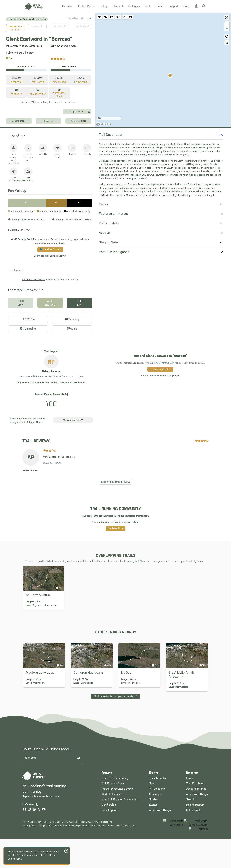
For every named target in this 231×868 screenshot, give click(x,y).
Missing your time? (73, 471)
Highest (81, 82)
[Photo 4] (34, 156)
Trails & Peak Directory (115, 829)
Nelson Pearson (51, 423)
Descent (59, 82)
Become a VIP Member (33, 331)
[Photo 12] (68, 156)
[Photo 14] (76, 156)
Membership (109, 856)
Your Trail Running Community (120, 851)
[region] (163, 96)
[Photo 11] (63, 156)
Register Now (115, 580)
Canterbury (35, 46)
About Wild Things (160, 861)
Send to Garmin (50, 301)
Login (190, 829)
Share (48, 172)
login (116, 573)
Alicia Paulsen (31, 521)
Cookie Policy (15, 859)
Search (190, 851)
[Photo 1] (21, 156)
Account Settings (196, 840)
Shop (152, 835)
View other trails (78, 172)
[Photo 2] (25, 156)
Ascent (38, 82)
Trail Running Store (113, 835)
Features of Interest (113, 265)
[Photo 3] (29, 156)
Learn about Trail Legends (72, 434)
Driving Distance (38, 94)
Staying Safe (108, 294)
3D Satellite (28, 380)
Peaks (103, 256)
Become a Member (160, 421)
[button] (67, 6)
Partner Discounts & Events (118, 840)
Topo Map (72, 371)
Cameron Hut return (88, 724)
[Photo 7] (46, 156)
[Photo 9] (55, 156)
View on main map (65, 46)
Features (107, 824)
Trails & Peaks (157, 829)
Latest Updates (110, 861)
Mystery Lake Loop (40, 724)
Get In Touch (193, 861)
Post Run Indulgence (114, 303)
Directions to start (59, 95)
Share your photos (78, 162)
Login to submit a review (116, 533)
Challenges (156, 845)
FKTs (140, 612)
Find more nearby (115, 747)
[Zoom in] (227, 24)
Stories (153, 851)
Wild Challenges (111, 845)
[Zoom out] (227, 29)
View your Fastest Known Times (26, 474)
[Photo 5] (38, 156)
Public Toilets (109, 275)
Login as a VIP (24, 434)
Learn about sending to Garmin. (50, 307)
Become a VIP (28, 102)
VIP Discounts (157, 840)
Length (16, 82)
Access (104, 284)
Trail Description (111, 186)
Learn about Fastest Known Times (27, 470)
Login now (174, 427)
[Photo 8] (51, 156)
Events (153, 856)
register (106, 573)
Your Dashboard (196, 835)
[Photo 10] (59, 156)
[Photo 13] (72, 156)
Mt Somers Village (17, 46)
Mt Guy (126, 724)
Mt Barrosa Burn (38, 646)
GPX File (28, 371)
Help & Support (195, 856)
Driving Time (16, 94)
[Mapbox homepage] (103, 175)
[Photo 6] (42, 156)
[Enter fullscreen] (227, 17)
